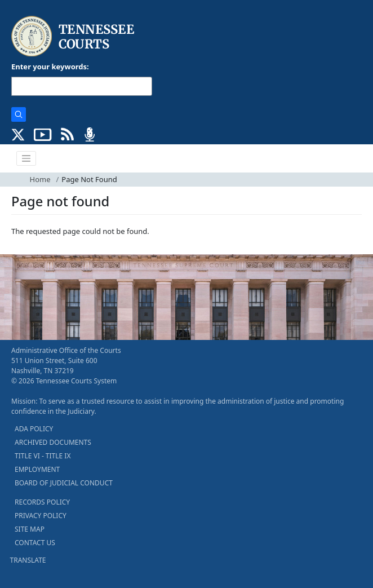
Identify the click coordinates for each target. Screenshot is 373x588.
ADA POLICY (34, 429)
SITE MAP (30, 529)
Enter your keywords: (50, 67)
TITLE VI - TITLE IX (43, 456)
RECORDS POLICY (42, 502)
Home (40, 179)
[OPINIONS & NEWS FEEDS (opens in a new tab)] (67, 134)
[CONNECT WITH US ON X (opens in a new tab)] (18, 134)
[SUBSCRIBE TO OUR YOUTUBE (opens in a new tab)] (43, 134)
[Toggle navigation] (26, 158)
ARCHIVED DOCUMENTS (53, 442)
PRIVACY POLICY (41, 516)
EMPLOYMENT (37, 469)
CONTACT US (35, 543)
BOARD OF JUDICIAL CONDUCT (64, 483)
